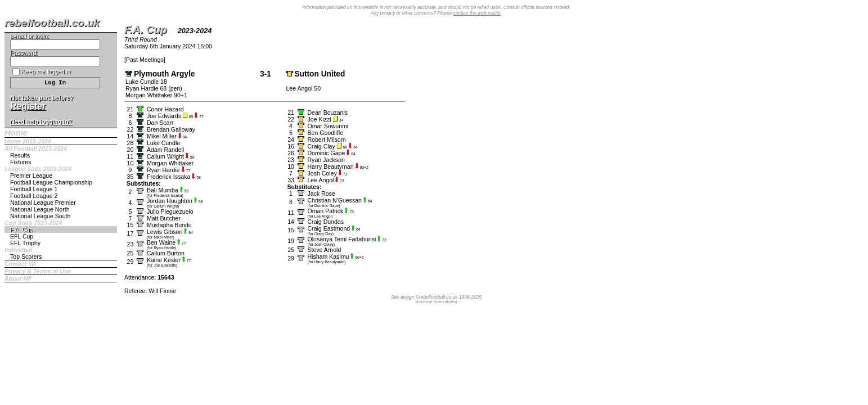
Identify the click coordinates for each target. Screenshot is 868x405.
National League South (40, 216)
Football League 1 (34, 189)
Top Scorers (26, 256)
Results (20, 155)
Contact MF (21, 264)
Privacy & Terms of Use (37, 271)
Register (28, 106)
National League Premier (43, 202)
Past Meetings (145, 60)
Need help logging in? (41, 121)
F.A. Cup (21, 229)
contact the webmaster (477, 13)
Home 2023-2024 (28, 141)
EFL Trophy (25, 243)
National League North (40, 209)
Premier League (31, 175)
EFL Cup (22, 236)
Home (16, 133)
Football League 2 (34, 196)
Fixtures (21, 162)
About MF (18, 278)
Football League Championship (51, 182)
